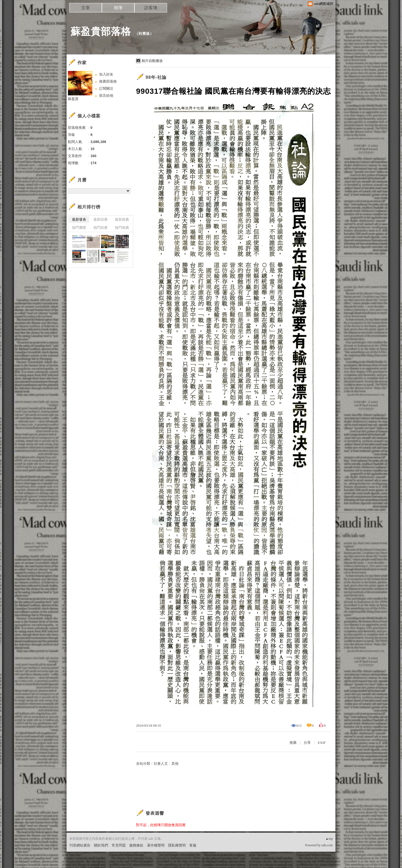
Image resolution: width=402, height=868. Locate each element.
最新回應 (100, 219)
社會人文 (161, 764)
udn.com (327, 845)
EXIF (322, 743)
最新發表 (79, 219)
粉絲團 (75, 864)
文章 (86, 8)
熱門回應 (100, 228)
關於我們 (101, 845)
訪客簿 (151, 8)
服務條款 (136, 845)
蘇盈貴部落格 (101, 31)
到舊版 (144, 34)
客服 (193, 845)
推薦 (293, 743)
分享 (307, 743)
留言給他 (106, 96)
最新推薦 (122, 219)
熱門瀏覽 (79, 228)
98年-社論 (156, 77)
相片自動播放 (152, 61)
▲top (329, 839)
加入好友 (106, 74)
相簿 (118, 8)
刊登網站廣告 (80, 845)
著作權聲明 (156, 845)
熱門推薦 (122, 228)
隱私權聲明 (177, 845)
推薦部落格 (108, 81)
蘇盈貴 (73, 99)
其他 (175, 764)
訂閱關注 (106, 88)
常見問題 (119, 845)
